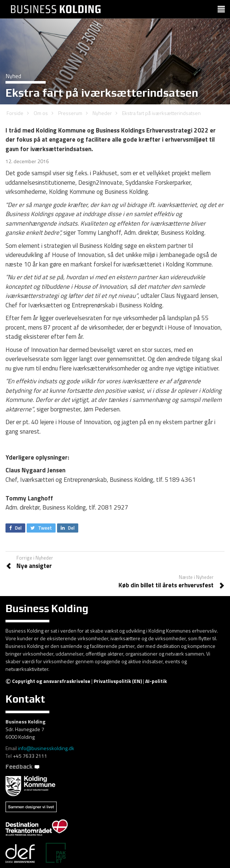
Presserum (70, 113)
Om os (41, 113)
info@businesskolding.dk (46, 748)
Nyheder (102, 113)
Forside (15, 113)
